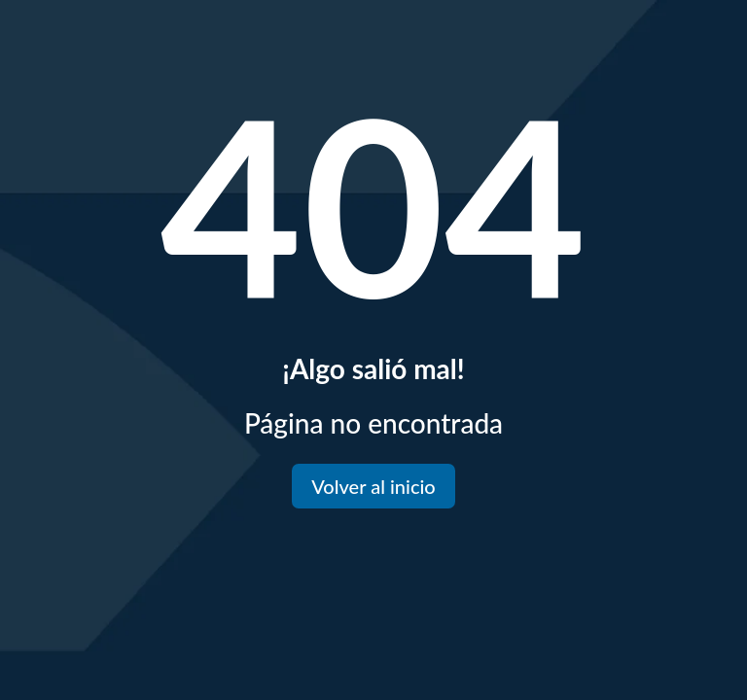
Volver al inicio (373, 486)
